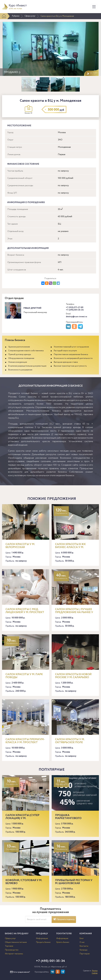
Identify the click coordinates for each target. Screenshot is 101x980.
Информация (42, 938)
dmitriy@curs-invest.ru (76, 317)
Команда (83, 950)
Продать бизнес (43, 942)
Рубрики (16, 16)
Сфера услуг (30, 16)
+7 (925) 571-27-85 (75, 307)
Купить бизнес (63, 942)
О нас (82, 942)
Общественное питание (16, 942)
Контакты (84, 946)
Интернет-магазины (14, 954)
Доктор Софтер (95, 972)
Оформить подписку (64, 919)
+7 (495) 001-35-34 (75, 310)
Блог (82, 938)
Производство (12, 950)
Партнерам (85, 954)
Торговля (9, 946)
